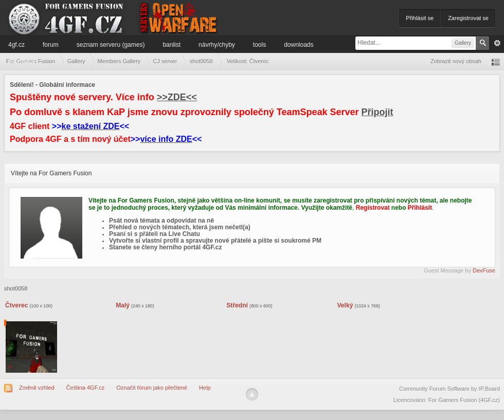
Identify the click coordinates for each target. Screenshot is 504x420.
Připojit (377, 112)
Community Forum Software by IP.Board (449, 389)
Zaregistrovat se (468, 18)
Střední (237, 305)
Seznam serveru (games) (111, 45)
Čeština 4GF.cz (86, 388)
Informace (22, 61)
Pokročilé (497, 43)
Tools (259, 45)
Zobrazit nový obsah (456, 61)
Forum (51, 45)
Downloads (299, 45)
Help (205, 388)
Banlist (172, 45)
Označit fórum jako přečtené (152, 388)
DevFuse (484, 270)
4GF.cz (16, 45)
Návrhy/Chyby (217, 45)
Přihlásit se (420, 18)
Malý (123, 305)
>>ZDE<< (177, 97)
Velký (345, 305)
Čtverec (16, 305)
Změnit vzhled (37, 388)
